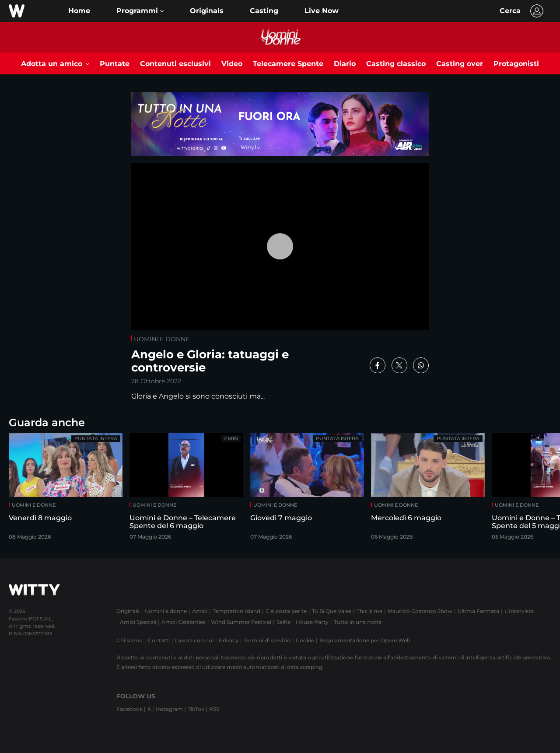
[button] (140, 11)
